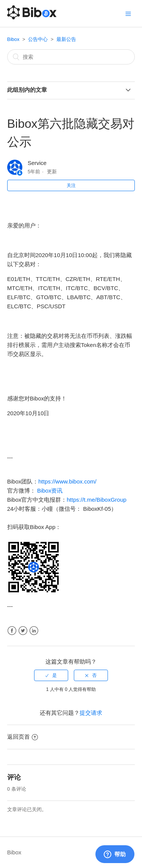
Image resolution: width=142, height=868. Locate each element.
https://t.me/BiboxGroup (97, 500)
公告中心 (38, 39)
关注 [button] (71, 185)
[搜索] (71, 57)
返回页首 (23, 737)
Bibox (13, 39)
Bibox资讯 (50, 491)
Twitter (23, 631)
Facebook (12, 631)
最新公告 (66, 39)
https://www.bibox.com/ (67, 481)
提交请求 (91, 713)
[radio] (51, 675)
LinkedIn (34, 631)
